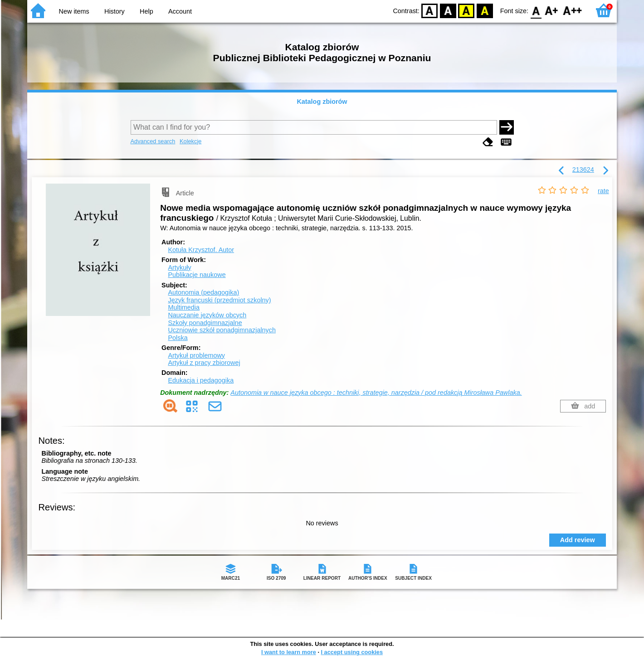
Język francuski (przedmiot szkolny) (219, 300)
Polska (178, 338)
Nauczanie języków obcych (207, 315)
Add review (578, 540)
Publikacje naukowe (197, 275)
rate (603, 191)
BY (485, 10)
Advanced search (153, 141)
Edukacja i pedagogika (201, 380)
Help (146, 11)
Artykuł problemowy (196, 355)
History (115, 11)
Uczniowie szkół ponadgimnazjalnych (222, 330)
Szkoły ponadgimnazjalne (205, 323)
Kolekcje (190, 141)
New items (74, 11)
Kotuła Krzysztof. (201, 250)
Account (180, 11)
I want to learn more (289, 652)
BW (448, 10)
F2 (573, 10)
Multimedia (184, 307)
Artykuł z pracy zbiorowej (204, 363)
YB (466, 10)
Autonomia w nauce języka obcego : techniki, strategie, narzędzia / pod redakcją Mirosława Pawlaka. (376, 393)
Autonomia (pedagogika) (203, 292)
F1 (552, 10)
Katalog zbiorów (322, 102)
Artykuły (179, 267)
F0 (536, 10)
